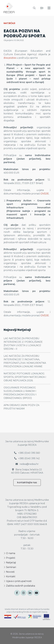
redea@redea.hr (27, 464)
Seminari (10, 567)
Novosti (9, 572)
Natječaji (10, 563)
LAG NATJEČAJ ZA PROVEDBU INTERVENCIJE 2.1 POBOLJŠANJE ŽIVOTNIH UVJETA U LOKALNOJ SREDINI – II (23, 344)
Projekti (9, 558)
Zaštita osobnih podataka (19, 586)
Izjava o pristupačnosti (18, 581)
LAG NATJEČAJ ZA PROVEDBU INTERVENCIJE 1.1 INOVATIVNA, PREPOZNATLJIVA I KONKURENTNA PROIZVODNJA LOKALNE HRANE (25, 361)
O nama (9, 553)
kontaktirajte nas (27, 482)
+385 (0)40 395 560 (27, 453)
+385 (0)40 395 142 (27, 458)
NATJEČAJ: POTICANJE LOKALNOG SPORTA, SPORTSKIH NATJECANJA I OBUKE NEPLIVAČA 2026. (25, 377)
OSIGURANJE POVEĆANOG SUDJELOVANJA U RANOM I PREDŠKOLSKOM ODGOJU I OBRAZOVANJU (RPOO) (20, 393)
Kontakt (10, 576)
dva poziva (10, 58)
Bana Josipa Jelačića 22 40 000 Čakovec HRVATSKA (27, 471)
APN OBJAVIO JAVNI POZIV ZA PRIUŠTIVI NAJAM (21, 407)
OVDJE (45, 194)
